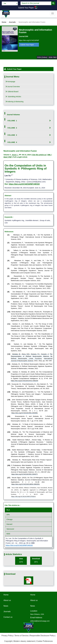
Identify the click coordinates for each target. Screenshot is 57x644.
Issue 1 (15, 155)
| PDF (10, 157)
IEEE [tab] (8, 534)
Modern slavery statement (24, 641)
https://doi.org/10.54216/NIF (29, 40)
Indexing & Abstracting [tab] (15, 102)
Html (6, 157)
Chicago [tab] (9, 519)
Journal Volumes (13, 115)
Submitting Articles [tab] (13, 97)
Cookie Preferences (45, 641)
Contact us (8, 617)
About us (7, 600)
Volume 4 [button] (12, 142)
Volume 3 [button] (12, 135)
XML (49, 155)
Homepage (10, 82)
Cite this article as (39, 155)
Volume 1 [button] (12, 121)
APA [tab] (8, 515)
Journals (12, 22)
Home (4, 22)
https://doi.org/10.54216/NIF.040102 (24, 184)
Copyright (8, 641)
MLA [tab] (8, 510)
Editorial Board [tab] (12, 92)
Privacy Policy (7, 636)
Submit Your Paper (26, 8)
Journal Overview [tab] (13, 87)
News (6, 606)
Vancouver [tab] (10, 529)
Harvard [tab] (9, 524)
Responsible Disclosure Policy (42, 636)
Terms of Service (21, 636)
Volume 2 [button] (12, 128)
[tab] (29, 121)
